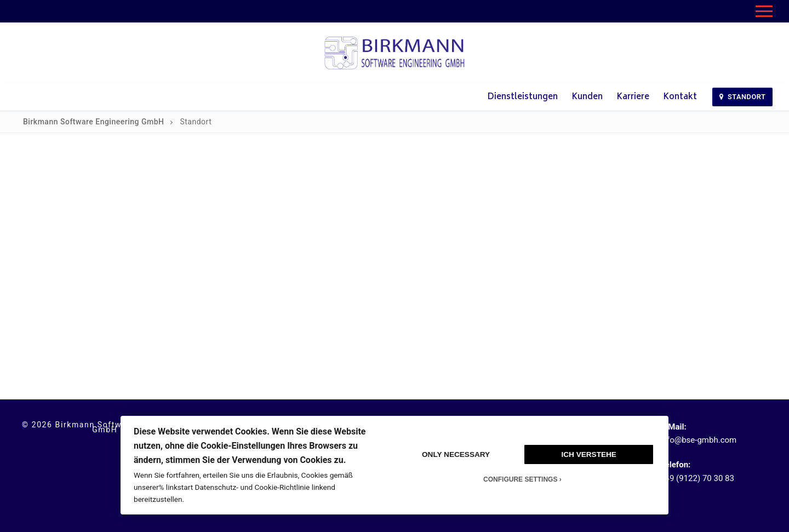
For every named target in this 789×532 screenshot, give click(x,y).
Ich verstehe (588, 454)
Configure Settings (520, 479)
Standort (742, 97)
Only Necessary (456, 454)
